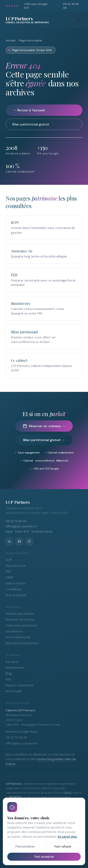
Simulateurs (14, 631)
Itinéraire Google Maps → (23, 732)
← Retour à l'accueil (29, 110)
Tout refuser (63, 847)
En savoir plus (67, 837)
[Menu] (79, 20)
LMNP (10, 578)
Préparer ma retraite (20, 620)
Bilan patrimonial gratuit (31, 124)
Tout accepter (44, 857)
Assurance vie (16, 566)
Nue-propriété (16, 595)
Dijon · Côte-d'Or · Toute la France (29, 532)
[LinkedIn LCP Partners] (9, 542)
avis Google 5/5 (36, 6)
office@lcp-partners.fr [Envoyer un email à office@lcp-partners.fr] (21, 526)
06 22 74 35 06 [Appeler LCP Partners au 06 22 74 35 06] (16, 521)
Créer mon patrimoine (21, 626)
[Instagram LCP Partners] (29, 542)
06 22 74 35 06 (71, 6)
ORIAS (68, 793)
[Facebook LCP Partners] (19, 542)
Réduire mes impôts (20, 614)
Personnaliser (25, 847)
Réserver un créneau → (44, 426)
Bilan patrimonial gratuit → (44, 440)
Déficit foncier (16, 583)
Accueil (11, 40)
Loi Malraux (13, 589)
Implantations (15, 668)
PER (8, 572)
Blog (9, 674)
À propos (12, 662)
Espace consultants (20, 685)
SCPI (9, 560)
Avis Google (14, 691)
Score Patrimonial (18, 637)
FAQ (8, 679)
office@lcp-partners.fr (22, 743)
